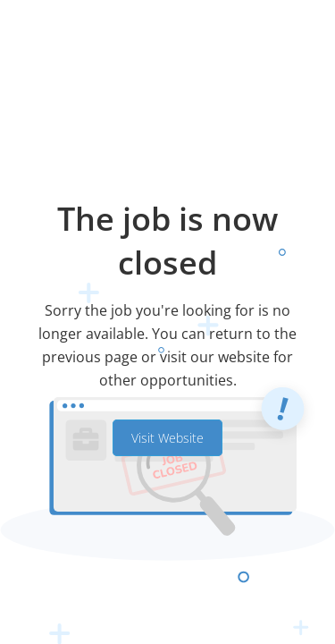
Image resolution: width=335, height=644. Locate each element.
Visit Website (167, 438)
